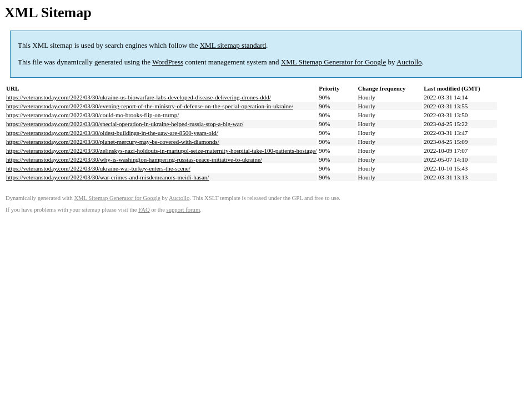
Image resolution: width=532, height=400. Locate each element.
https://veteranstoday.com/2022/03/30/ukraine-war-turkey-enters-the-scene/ (98, 168)
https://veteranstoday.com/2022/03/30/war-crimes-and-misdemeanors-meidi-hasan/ (107, 177)
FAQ (144, 210)
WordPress (168, 62)
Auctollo (409, 62)
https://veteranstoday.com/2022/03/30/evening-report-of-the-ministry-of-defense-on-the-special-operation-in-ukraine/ (150, 106)
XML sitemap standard (233, 45)
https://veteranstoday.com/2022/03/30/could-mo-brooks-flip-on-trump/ (92, 115)
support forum (184, 210)
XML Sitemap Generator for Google (333, 62)
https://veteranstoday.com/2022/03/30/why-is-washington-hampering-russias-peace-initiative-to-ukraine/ (134, 159)
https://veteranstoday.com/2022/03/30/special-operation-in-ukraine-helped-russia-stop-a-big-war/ (125, 124)
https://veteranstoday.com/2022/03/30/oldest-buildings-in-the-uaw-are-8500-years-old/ (112, 133)
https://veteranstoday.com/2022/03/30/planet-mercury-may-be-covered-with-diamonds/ (113, 142)
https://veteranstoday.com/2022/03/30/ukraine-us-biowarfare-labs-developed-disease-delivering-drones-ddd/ (139, 97)
